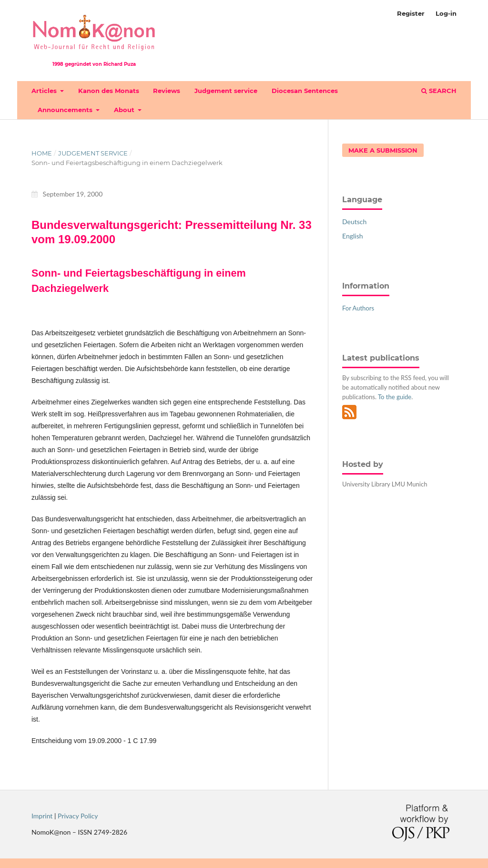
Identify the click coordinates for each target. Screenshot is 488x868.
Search (439, 91)
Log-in (446, 13)
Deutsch (354, 222)
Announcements (66, 110)
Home (42, 153)
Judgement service (226, 91)
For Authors (358, 308)
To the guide (395, 397)
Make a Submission (383, 150)
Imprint (42, 816)
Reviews (167, 91)
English (353, 236)
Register (411, 13)
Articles (45, 91)
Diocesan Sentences (305, 91)
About (125, 110)
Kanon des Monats (109, 91)
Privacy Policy (78, 816)
